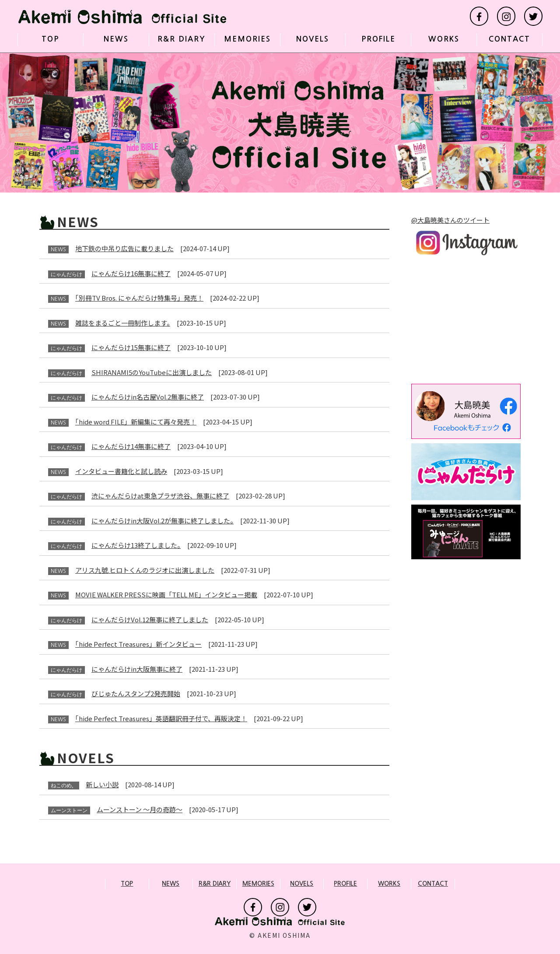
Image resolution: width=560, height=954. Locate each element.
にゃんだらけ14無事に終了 (131, 446)
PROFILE (378, 39)
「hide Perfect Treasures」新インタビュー (138, 644)
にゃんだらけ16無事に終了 (131, 273)
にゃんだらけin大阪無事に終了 (137, 669)
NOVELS (313, 39)
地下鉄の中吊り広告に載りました (124, 248)
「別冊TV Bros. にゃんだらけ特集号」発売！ (139, 298)
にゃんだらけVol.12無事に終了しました (150, 619)
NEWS (116, 39)
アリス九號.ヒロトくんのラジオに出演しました (145, 570)
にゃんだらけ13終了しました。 (136, 545)
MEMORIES (247, 39)
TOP (50, 39)
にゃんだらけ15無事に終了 (131, 347)
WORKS (444, 39)
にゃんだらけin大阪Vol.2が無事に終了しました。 (163, 521)
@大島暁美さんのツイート (450, 220)
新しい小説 (102, 784)
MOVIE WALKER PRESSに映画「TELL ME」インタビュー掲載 (166, 594)
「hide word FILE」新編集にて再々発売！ (136, 422)
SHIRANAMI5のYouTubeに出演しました (152, 372)
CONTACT (509, 39)
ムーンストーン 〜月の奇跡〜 (140, 809)
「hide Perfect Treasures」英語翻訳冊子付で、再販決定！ (161, 718)
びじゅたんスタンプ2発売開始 (136, 693)
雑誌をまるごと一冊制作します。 (123, 323)
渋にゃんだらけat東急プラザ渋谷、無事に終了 (160, 496)
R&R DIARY (182, 39)
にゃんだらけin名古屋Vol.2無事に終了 (148, 397)
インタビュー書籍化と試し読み (121, 471)
